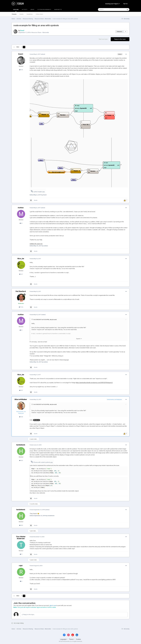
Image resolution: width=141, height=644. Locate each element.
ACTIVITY (25, 10)
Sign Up (125, 4)
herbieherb (21, 445)
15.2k (21, 307)
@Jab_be (37, 420)
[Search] (107, 10)
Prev (18, 47)
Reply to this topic (120, 39)
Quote (36, 200)
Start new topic (103, 39)
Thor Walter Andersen (21, 538)
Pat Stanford (21, 291)
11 (21, 554)
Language (64, 639)
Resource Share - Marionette (40, 32)
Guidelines (30, 14)
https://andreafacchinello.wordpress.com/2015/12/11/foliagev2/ (94, 383)
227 (21, 274)
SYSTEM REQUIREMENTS (44, 10)
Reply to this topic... (28, 614)
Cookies (78, 639)
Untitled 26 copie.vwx (36, 244)
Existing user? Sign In (113, 4)
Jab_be (52, 319)
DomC (22, 30)
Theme (72, 639)
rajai (21, 566)
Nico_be (21, 259)
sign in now (53, 605)
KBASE (32, 10)
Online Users (39, 14)
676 (21, 70)
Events (22, 14)
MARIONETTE (58, 10)
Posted (35, 54)
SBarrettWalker (21, 399)
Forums (14, 14)
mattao (21, 208)
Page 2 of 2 (31, 47)
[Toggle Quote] (32, 319)
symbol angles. (39, 192)
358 (21, 417)
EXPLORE (16, 10)
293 (21, 460)
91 (21, 223)
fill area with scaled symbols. (43, 462)
